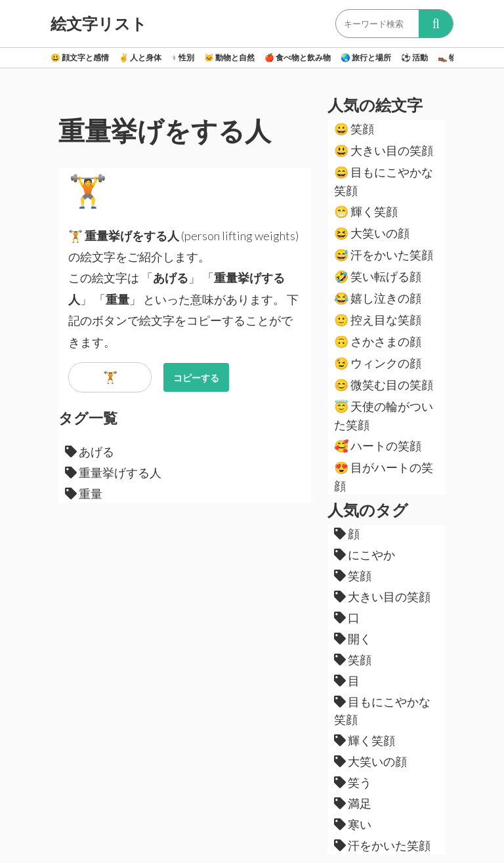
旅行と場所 (366, 57)
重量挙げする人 (113, 473)
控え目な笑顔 (378, 320)
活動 (414, 57)
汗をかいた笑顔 (384, 255)
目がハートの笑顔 (384, 476)
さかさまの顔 (378, 341)
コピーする (196, 378)
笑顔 (354, 129)
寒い (353, 824)
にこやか (365, 555)
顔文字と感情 (80, 57)
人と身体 (140, 57)
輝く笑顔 (366, 211)
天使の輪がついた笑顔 (384, 415)
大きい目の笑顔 (384, 150)
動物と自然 (229, 57)
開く (353, 639)
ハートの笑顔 (378, 446)
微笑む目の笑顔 (384, 385)
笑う (353, 782)
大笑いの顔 (372, 233)
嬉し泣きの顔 (378, 298)
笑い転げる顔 (378, 276)
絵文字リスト (99, 24)
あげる (90, 452)
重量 (84, 494)
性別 (183, 57)
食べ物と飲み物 (298, 57)
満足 (353, 803)
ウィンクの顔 (378, 363)
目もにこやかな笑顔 (384, 181)
